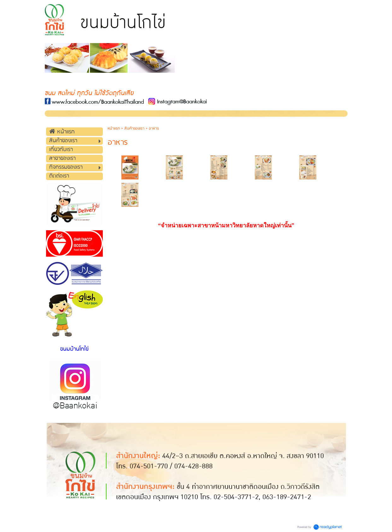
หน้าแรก (114, 129)
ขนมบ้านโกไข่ (74, 349)
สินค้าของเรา (134, 129)
